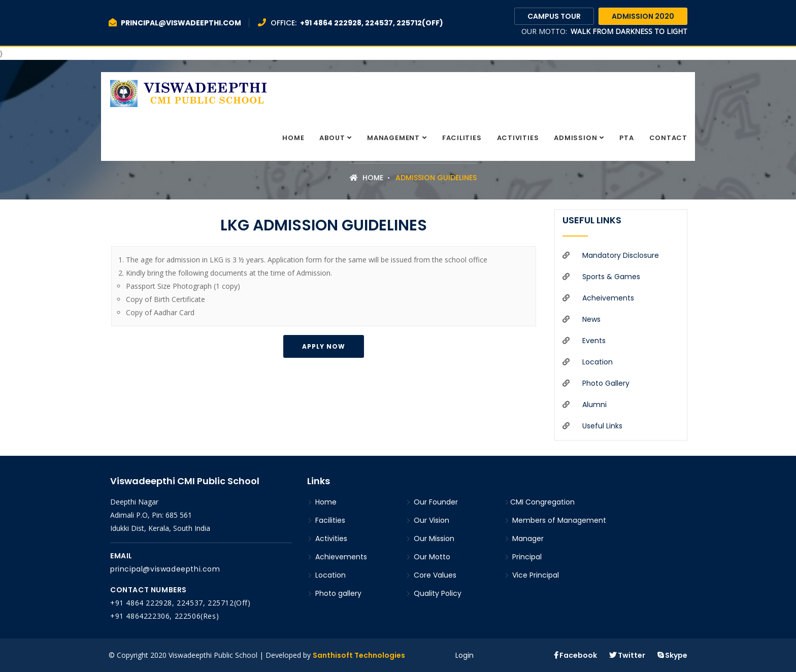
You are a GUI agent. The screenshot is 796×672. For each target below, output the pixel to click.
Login (465, 655)
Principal (523, 557)
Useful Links (602, 426)
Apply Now (324, 346)
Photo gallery (606, 383)
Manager (524, 539)
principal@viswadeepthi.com (165, 569)
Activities (518, 138)
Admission (575, 138)
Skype (672, 655)
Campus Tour (554, 16)
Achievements (337, 557)
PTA (626, 138)
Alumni (594, 405)
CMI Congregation (539, 502)
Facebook (576, 655)
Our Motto (428, 557)
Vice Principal (532, 575)
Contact (668, 138)
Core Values (431, 575)
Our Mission (430, 539)
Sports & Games (611, 277)
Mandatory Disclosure (621, 255)
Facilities (462, 138)
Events (594, 341)
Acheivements (608, 298)
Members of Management (555, 520)
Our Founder (432, 502)
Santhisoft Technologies (359, 655)
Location (598, 362)
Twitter (627, 655)
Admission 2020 (643, 16)
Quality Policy (434, 593)
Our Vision (427, 520)
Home (293, 138)
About (332, 138)
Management (393, 138)
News (591, 319)
